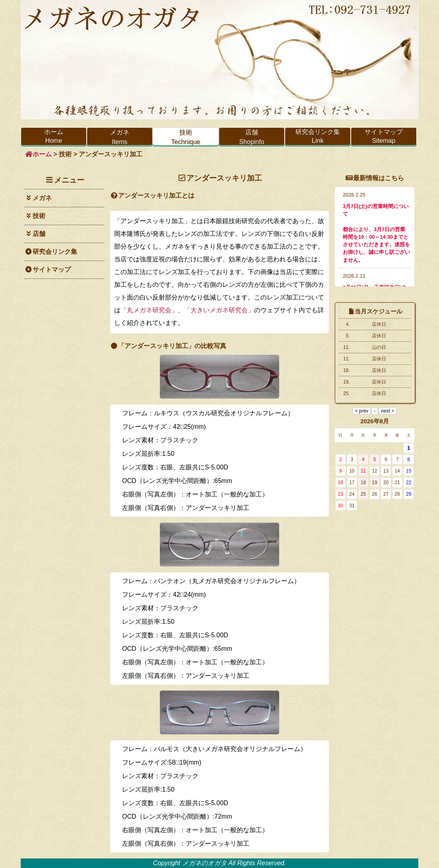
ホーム (38, 154)
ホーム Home (54, 136)
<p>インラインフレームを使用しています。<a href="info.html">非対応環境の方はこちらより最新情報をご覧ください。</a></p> (375, 237)
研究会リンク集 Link (318, 136)
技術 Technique (187, 137)
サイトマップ (48, 270)
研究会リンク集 (51, 252)
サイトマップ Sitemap (384, 136)
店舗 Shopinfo (262, 137)
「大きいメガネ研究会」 (219, 310)
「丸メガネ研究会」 (149, 310)
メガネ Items (121, 137)
